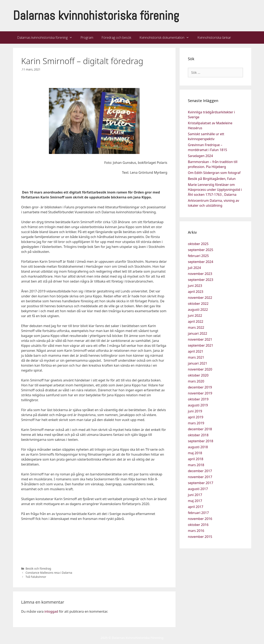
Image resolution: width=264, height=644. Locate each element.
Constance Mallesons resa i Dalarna (49, 573)
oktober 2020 (198, 375)
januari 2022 (197, 333)
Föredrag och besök (116, 38)
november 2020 (200, 369)
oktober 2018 (198, 435)
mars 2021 (196, 357)
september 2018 (201, 441)
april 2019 (196, 417)
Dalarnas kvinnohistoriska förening (96, 16)
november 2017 (200, 477)
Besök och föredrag (38, 568)
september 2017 (201, 483)
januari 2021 (197, 363)
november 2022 (200, 298)
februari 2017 (198, 513)
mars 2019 (196, 423)
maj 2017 (195, 501)
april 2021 (196, 351)
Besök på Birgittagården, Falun (212, 179)
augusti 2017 (198, 489)
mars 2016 (196, 531)
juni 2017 (195, 495)
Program (87, 38)
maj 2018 (195, 453)
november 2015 (200, 537)
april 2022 (196, 321)
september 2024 (201, 262)
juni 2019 (195, 411)
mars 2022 (196, 327)
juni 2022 (195, 316)
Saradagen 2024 (200, 156)
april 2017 (196, 507)
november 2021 (200, 339)
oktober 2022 (198, 304)
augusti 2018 (198, 447)
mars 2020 (196, 381)
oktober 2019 (198, 399)
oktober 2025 (198, 244)
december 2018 (200, 429)
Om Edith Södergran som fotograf (214, 173)
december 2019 (200, 387)
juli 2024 (194, 268)
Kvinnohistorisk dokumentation (166, 38)
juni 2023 (195, 286)
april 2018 (196, 459)
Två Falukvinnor (36, 577)
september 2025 (201, 250)
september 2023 (201, 280)
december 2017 (200, 471)
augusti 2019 (198, 405)
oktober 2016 (198, 525)
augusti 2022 (198, 310)
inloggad (51, 611)
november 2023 (200, 274)
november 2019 (200, 393)
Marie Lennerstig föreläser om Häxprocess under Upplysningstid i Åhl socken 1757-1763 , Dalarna (215, 190)
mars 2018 (196, 465)
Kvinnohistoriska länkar (214, 38)
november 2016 (200, 519)
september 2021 (201, 345)
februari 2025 (198, 256)
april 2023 (196, 292)
